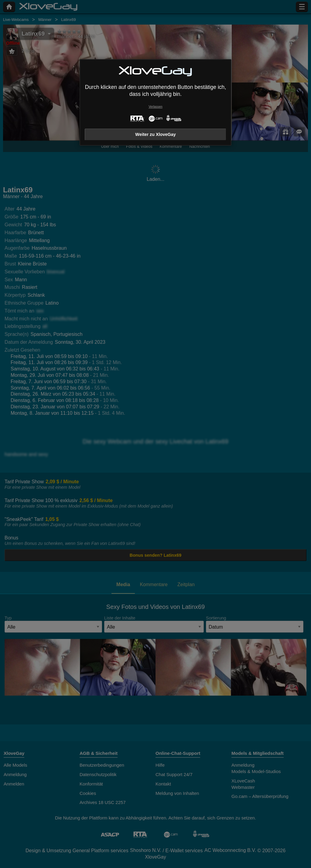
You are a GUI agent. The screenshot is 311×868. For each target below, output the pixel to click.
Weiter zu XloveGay (155, 134)
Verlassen (155, 107)
